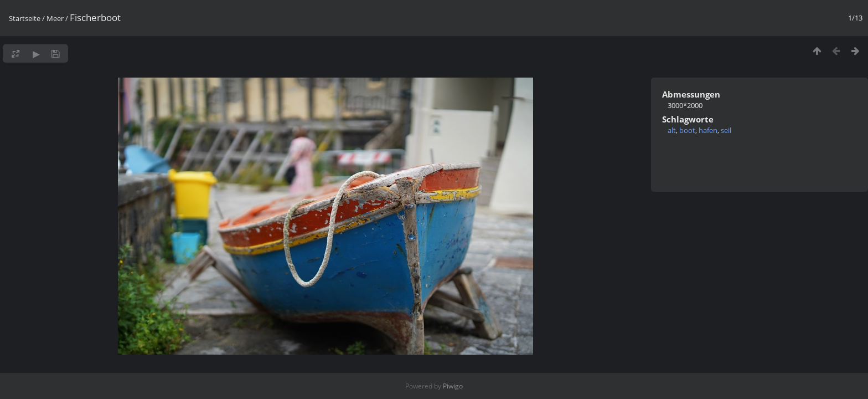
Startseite (25, 18)
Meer (55, 18)
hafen (708, 130)
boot (687, 130)
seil (726, 130)
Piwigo (453, 386)
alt (672, 130)
